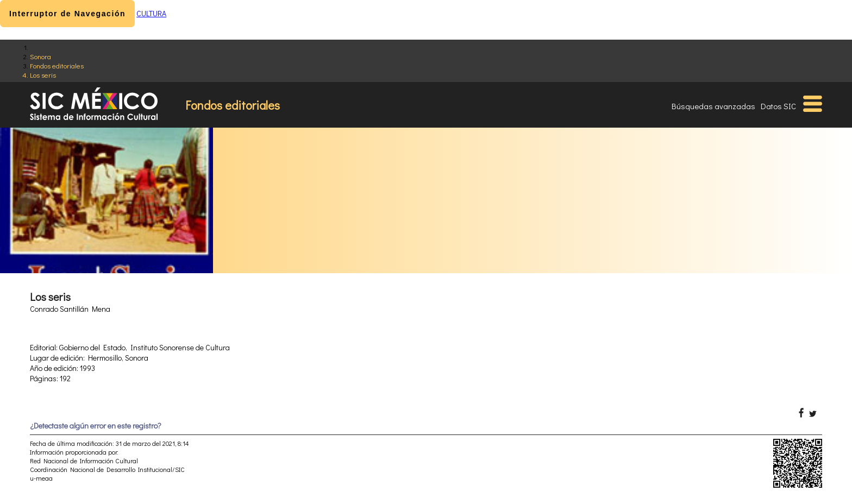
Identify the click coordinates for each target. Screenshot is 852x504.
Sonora (40, 56)
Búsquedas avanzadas (713, 106)
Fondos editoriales (57, 65)
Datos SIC (778, 106)
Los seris (43, 75)
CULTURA (151, 13)
